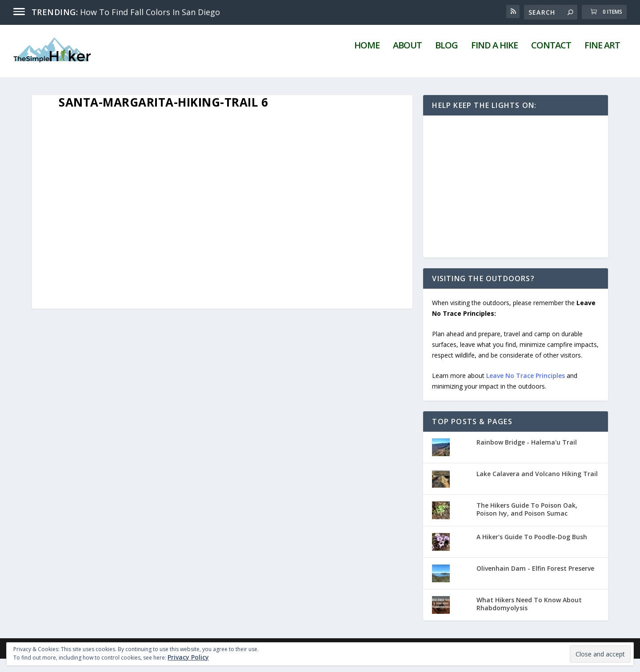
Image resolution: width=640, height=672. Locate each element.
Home (367, 60)
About (407, 60)
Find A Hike (494, 60)
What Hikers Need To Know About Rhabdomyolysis (529, 617)
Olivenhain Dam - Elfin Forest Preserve (535, 582)
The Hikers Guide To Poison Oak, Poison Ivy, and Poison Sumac (527, 523)
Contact (551, 60)
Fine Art (602, 60)
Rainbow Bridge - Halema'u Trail (527, 455)
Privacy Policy (188, 657)
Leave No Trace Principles (526, 389)
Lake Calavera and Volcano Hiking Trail (537, 487)
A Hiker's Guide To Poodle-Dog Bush (532, 550)
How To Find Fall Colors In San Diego (150, 12)
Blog (446, 60)
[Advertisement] (516, 200)
